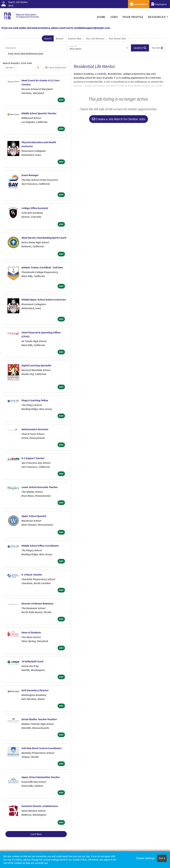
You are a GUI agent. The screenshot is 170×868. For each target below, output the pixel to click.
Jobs (114, 17)
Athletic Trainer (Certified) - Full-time (42, 267)
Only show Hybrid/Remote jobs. (26, 54)
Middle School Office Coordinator (40, 546)
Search (48, 38)
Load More (36, 834)
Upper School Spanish (34, 516)
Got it (162, 858)
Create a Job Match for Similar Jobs (119, 119)
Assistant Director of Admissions (40, 806)
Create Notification (56, 68)
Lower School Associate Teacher (40, 487)
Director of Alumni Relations (37, 603)
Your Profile (133, 17)
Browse (60, 38)
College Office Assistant (35, 208)
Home (101, 17)
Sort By (9, 68)
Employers (159, 4)
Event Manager (30, 175)
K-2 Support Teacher (33, 458)
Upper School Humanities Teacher (41, 777)
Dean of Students (31, 632)
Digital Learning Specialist (36, 365)
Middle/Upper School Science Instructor (44, 299)
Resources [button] (157, 17)
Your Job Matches (95, 38)
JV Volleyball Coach (32, 661)
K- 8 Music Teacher (32, 575)
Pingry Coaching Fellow (35, 400)
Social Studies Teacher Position (39, 719)
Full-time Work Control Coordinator (42, 748)
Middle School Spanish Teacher (39, 113)
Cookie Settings (145, 858)
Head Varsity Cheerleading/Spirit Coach (44, 238)
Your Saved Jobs (117, 38)
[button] (158, 48)
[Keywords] (36, 48)
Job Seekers (139, 4)
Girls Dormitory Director (35, 690)
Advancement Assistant (35, 429)
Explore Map (75, 38)
